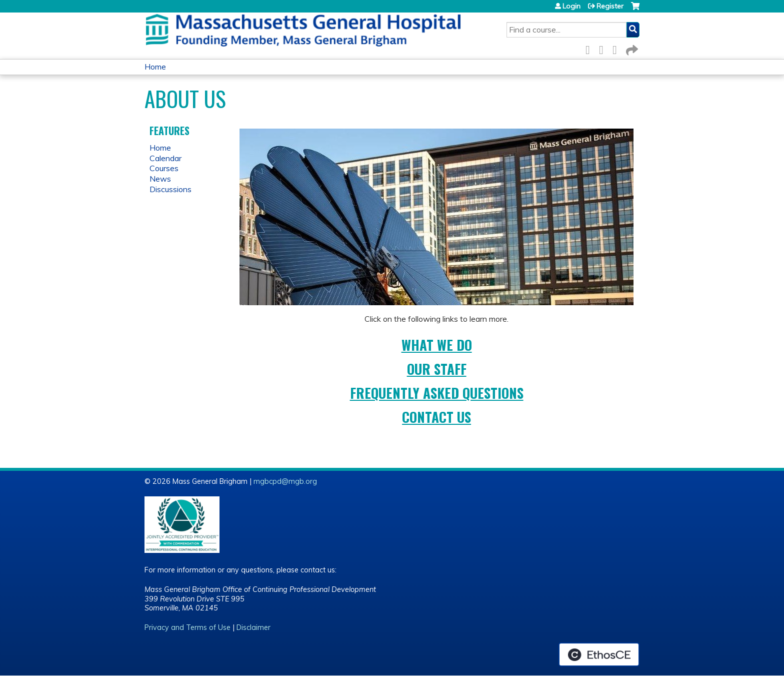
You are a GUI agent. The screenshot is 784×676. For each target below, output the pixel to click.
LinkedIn (617, 48)
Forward (631, 48)
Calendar (165, 158)
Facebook (590, 48)
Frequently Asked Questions (437, 393)
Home (155, 67)
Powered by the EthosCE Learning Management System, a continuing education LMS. (599, 654)
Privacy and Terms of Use (187, 627)
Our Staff (437, 369)
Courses (164, 168)
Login (571, 6)
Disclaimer (253, 627)
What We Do (437, 345)
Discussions (170, 189)
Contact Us (436, 417)
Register (610, 6)
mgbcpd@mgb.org (285, 481)
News (160, 179)
